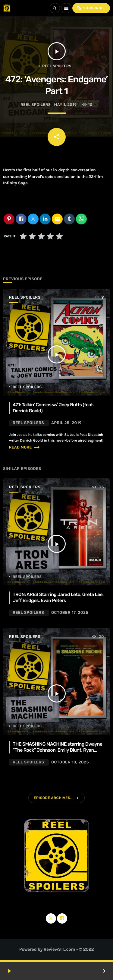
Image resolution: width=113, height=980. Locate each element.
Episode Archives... (54, 798)
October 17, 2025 (70, 613)
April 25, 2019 (66, 423)
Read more (25, 447)
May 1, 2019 (66, 105)
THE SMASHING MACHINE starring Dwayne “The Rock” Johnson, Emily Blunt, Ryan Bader (57, 750)
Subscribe (91, 8)
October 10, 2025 (70, 762)
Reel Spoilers (57, 66)
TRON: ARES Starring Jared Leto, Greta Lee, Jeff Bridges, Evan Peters (58, 597)
